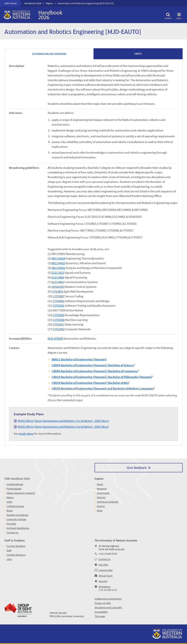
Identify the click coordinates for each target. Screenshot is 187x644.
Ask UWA (103, 565)
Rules (10, 511)
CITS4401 (59, 301)
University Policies (16, 519)
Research (102, 489)
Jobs (9, 559)
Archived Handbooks (18, 528)
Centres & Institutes (108, 502)
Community (103, 493)
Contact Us (105, 559)
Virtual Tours (106, 576)
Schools (101, 497)
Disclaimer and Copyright (108, 607)
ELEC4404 (58, 277)
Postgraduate (14, 489)
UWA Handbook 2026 (17, 478)
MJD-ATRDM (55, 338)
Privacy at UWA (103, 603)
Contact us (12, 532)
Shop (100, 511)
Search (168, 15)
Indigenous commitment (108, 599)
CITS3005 (59, 315)
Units (9, 502)
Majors (49, 3)
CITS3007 (59, 296)
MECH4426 (58, 263)
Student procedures (17, 515)
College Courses (15, 506)
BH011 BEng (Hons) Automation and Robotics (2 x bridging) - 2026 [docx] (63, 421)
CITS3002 (59, 329)
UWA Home (11, 3)
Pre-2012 (11, 524)
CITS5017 (59, 324)
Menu (179, 15)
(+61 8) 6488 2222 (108, 590)
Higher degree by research (21, 493)
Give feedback (137, 467)
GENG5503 (58, 287)
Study (100, 484)
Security (103, 581)
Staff (9, 550)
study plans (26, 434)
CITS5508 (59, 320)
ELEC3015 (58, 273)
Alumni (101, 506)
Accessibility (101, 612)
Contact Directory (16, 555)
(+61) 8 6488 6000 (108, 554)
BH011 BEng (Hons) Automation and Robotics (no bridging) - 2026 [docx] (63, 427)
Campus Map (106, 570)
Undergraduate (15, 484)
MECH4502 (58, 268)
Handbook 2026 (33, 3)
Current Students (16, 546)
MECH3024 (58, 258)
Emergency (105, 587)
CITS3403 (57, 291)
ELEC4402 (58, 282)
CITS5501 (59, 306)
